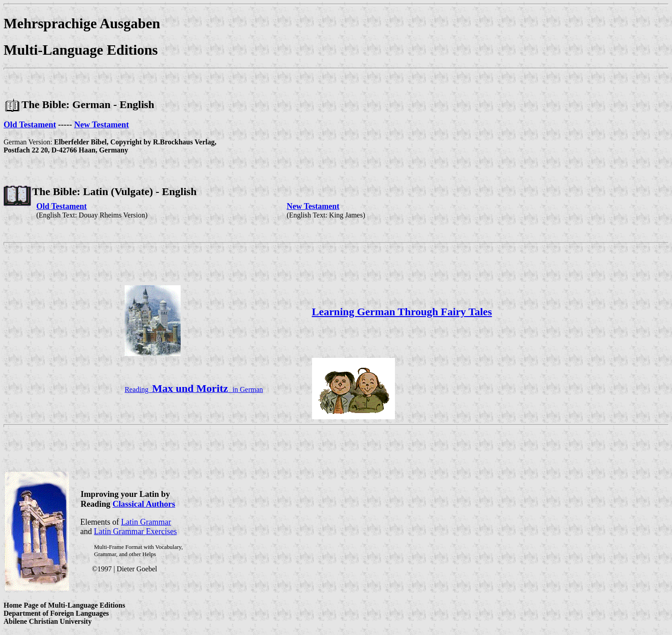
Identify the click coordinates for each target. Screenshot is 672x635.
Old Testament (30, 124)
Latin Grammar (146, 522)
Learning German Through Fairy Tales (402, 312)
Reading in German (194, 389)
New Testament (101, 124)
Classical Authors (144, 504)
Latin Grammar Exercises (136, 531)
